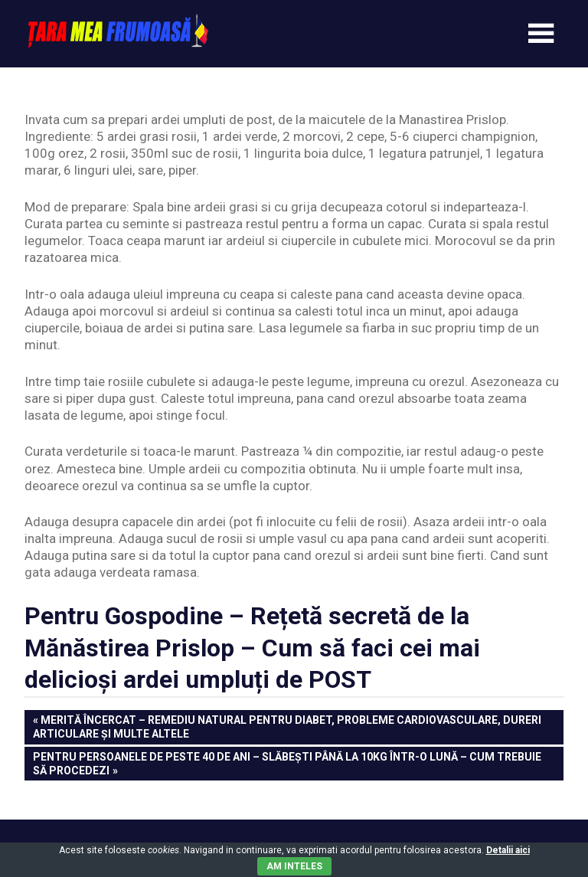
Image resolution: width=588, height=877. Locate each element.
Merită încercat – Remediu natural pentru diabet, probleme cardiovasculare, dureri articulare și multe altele (287, 726)
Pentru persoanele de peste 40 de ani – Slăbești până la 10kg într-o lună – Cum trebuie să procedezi (287, 763)
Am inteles (294, 866)
